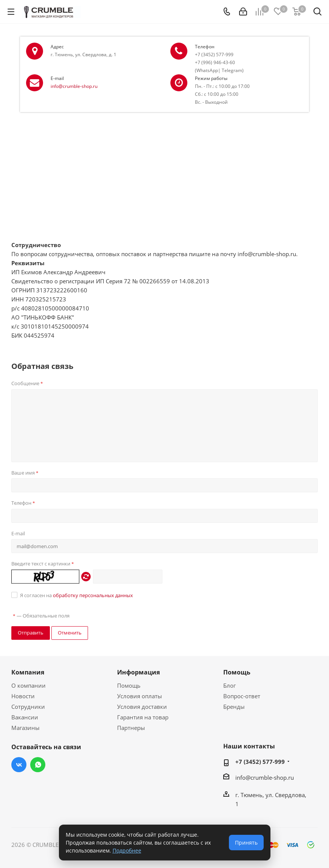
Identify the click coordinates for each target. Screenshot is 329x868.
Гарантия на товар (143, 717)
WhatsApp (38, 765)
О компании (29, 685)
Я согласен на (76, 595)
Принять (246, 843)
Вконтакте (19, 765)
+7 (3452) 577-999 (260, 762)
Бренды (234, 707)
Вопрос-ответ (242, 696)
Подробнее (127, 850)
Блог (229, 685)
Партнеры (131, 728)
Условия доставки (142, 707)
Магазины (25, 728)
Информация (138, 672)
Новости (23, 696)
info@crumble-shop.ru (74, 86)
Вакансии (25, 717)
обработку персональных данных (93, 595)
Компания (28, 672)
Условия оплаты (140, 696)
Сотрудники (28, 707)
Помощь (129, 685)
